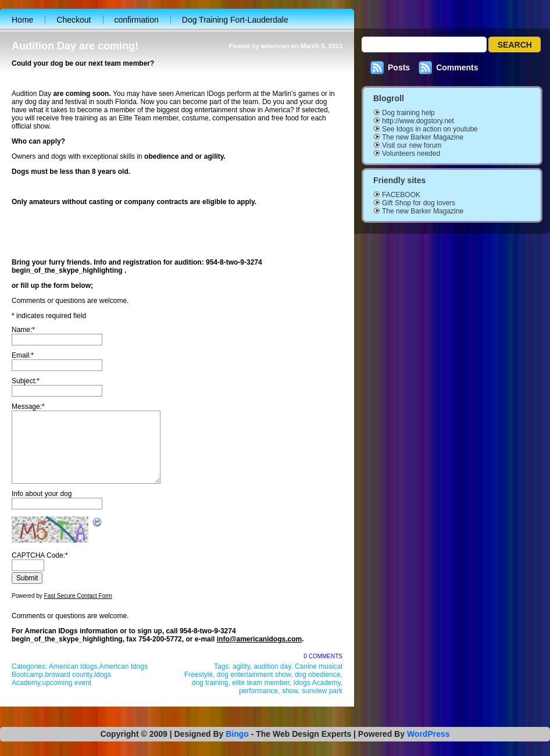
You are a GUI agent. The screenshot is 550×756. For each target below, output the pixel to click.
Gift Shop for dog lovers (419, 203)
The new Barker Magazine (423, 137)
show (290, 691)
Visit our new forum (412, 145)
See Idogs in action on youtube (430, 129)
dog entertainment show (254, 675)
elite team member (261, 683)
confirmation (137, 20)
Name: (23, 330)
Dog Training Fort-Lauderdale (235, 20)
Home (22, 20)
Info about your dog (42, 494)
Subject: (26, 381)
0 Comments (323, 656)
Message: (28, 406)
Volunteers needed (411, 154)
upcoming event (67, 683)
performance (258, 691)
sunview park (322, 691)
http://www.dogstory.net (418, 121)
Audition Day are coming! (75, 46)
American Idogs (73, 666)
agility (241, 666)
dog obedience (318, 675)
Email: (23, 355)
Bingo (237, 734)
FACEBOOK (401, 195)
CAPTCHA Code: (40, 555)
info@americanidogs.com (259, 639)
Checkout (74, 20)
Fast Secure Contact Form (78, 596)
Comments (457, 67)
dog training (210, 683)
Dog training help (408, 113)
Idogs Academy (317, 683)
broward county (68, 675)
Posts (399, 67)
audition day (272, 666)
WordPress (428, 734)
